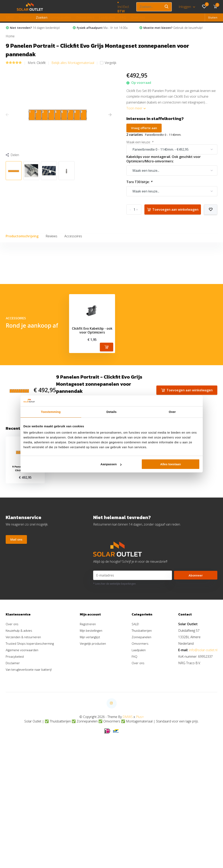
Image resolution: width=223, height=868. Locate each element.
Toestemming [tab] (51, 412)
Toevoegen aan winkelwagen (173, 217)
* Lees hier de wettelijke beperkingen (114, 670)
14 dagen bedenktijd (37, 31)
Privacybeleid (15, 743)
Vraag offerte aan (145, 135)
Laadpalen (107, 17)
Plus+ (140, 803)
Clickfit (41, 69)
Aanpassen (111, 464)
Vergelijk (108, 69)
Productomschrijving (22, 243)
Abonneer (196, 662)
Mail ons (17, 626)
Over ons (138, 17)
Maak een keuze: (140, 149)
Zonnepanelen (60, 17)
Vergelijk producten (94, 730)
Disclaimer (13, 749)
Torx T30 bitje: (139, 189)
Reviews (51, 243)
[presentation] (7, 122)
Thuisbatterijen (31, 17)
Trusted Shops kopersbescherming (31, 730)
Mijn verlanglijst (91, 723)
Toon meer (136, 115)
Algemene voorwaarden (23, 736)
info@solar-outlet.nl (203, 736)
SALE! (10, 17)
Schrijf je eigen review (193, 312)
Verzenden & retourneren (24, 723)
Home (10, 43)
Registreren (89, 710)
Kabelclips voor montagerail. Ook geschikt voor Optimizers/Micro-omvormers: (164, 166)
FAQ (123, 17)
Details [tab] (112, 412)
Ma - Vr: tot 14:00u (104, 31)
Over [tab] (172, 412)
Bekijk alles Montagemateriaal (73, 69)
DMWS (128, 803)
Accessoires (73, 243)
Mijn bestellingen (92, 717)
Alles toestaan (171, 464)
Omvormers (85, 17)
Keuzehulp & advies (20, 717)
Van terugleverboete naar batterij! (30, 756)
